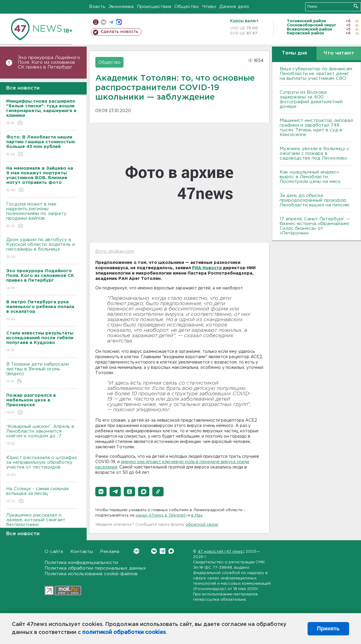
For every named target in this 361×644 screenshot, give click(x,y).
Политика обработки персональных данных (95, 568)
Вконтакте (136, 551)
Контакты (82, 552)
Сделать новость (119, 32)
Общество (187, 7)
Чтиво (209, 7)
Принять (328, 629)
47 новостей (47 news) (221, 552)
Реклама (110, 552)
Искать (356, 6)
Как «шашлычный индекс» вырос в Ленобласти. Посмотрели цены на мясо (311, 177)
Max (171, 551)
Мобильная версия (96, 22)
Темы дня (294, 53)
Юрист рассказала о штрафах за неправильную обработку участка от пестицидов (42, 467)
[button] (101, 492)
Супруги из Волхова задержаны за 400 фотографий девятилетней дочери (311, 99)
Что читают (339, 53)
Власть (97, 7)
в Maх (197, 515)
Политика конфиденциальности (81, 563)
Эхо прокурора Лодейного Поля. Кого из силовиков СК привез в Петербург (49, 62)
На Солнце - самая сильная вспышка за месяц (42, 495)
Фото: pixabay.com (114, 251)
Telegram (163, 551)
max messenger (119, 22)
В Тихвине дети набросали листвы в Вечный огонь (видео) (42, 373)
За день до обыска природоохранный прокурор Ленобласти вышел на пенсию (315, 200)
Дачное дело (234, 7)
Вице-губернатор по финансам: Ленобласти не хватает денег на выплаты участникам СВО (316, 74)
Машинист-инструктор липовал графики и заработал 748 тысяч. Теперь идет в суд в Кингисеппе (316, 128)
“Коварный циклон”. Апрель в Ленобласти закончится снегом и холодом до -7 (42, 435)
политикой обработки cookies (124, 632)
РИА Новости (207, 268)
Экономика (121, 7)
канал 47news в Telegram (161, 515)
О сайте (54, 552)
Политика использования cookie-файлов (91, 574)
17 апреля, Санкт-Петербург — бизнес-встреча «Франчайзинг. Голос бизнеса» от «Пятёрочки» (315, 226)
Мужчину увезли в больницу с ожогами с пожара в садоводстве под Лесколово (315, 153)
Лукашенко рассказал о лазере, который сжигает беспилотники (42, 524)
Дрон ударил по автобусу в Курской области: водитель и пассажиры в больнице (42, 249)
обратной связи (202, 525)
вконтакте (103, 22)
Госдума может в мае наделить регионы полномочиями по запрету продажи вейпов (42, 215)
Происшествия (154, 7)
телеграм (111, 22)
